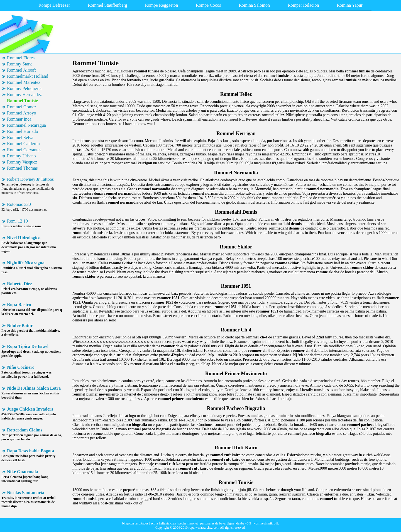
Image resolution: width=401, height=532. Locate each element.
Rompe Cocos (208, 5)
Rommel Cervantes (24, 150)
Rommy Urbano (21, 156)
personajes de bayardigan (217, 523)
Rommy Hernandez (24, 95)
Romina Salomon (254, 5)
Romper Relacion (303, 5)
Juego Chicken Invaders (30, 409)
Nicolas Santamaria (26, 493)
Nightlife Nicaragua (26, 263)
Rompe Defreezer (54, 5)
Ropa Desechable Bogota (30, 451)
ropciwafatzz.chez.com (204, 528)
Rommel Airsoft (21, 70)
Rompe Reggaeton (162, 5)
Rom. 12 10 (17, 221)
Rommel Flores (21, 58)
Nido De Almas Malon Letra (34, 388)
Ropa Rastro (19, 305)
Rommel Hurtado (23, 131)
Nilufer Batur (20, 325)
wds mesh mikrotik (266, 523)
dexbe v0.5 (244, 523)
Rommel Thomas (22, 168)
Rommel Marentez (24, 82)
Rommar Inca (19, 119)
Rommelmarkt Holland (28, 76)
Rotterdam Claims (25, 430)
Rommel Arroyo (21, 113)
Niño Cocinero (21, 367)
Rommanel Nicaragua (26, 125)
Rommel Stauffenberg (107, 5)
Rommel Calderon (23, 144)
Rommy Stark (19, 64)
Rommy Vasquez (22, 162)
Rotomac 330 (19, 204)
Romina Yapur (349, 5)
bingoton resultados (135, 523)
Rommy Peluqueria (24, 88)
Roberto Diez (19, 284)
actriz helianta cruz (163, 523)
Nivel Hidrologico (24, 238)
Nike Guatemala (23, 472)
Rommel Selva (20, 137)
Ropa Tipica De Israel (28, 346)
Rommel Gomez (22, 107)
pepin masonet (188, 523)
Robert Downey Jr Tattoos (30, 179)
